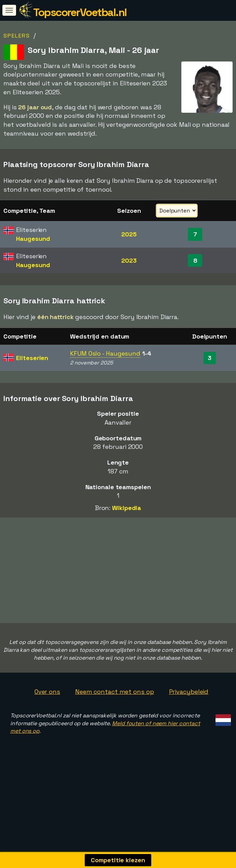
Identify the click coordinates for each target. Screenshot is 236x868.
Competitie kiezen (118, 860)
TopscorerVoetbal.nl (80, 12)
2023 (129, 260)
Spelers (17, 36)
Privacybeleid (189, 717)
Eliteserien (32, 358)
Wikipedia (127, 508)
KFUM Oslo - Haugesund (105, 353)
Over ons (47, 717)
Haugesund (33, 239)
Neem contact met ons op (115, 717)
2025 (129, 234)
